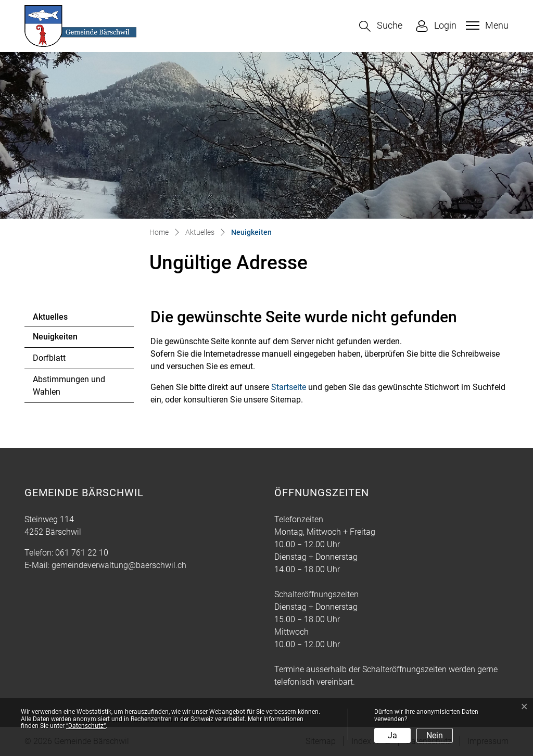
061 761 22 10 (82, 553)
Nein (435, 735)
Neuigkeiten (61, 339)
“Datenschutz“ (86, 726)
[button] (381, 26)
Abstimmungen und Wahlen (69, 386)
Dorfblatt (49, 358)
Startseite (289, 387)
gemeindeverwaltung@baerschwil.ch (119, 565)
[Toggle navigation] (486, 26)
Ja (392, 735)
